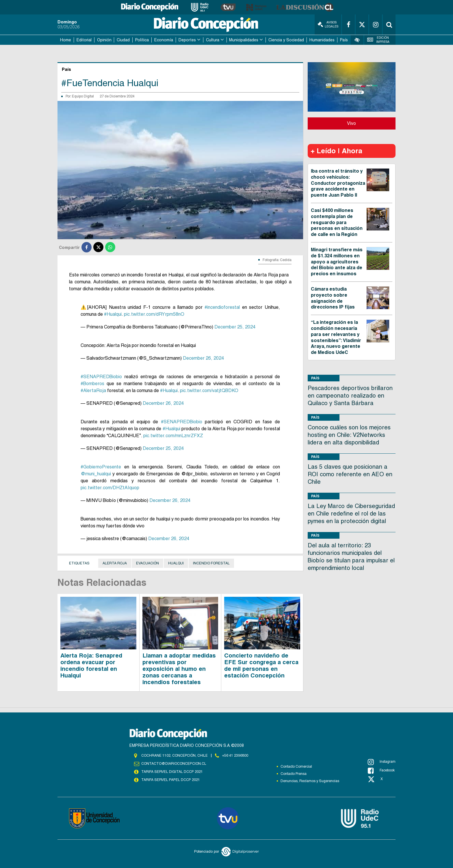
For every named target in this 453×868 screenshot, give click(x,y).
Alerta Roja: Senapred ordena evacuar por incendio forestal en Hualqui (91, 665)
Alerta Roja (115, 563)
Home (66, 40)
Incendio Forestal (211, 563)
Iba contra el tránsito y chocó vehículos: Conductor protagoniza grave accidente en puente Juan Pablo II (338, 183)
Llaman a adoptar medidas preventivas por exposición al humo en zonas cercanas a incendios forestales (179, 669)
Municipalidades (244, 40)
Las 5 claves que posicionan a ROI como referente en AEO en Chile (350, 474)
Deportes (187, 40)
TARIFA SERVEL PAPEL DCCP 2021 (170, 780)
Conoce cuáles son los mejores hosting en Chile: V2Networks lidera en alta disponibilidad (349, 435)
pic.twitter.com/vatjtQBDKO (209, 390)
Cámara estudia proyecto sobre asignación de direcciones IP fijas (333, 298)
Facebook (381, 771)
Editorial (84, 40)
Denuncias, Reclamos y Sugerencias (310, 781)
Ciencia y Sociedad (286, 40)
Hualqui (176, 563)
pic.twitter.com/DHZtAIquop (110, 488)
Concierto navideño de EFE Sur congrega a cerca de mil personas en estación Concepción (261, 665)
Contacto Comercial (296, 767)
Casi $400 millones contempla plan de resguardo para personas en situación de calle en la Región (337, 222)
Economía (164, 40)
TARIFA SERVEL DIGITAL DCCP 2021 (172, 772)
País (344, 40)
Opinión (104, 40)
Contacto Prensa (294, 774)
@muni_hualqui (96, 474)
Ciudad (123, 40)
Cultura (213, 40)
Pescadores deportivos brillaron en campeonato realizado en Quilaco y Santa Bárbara (350, 396)
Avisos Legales (328, 24)
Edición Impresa (378, 40)
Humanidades (322, 40)
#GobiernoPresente (101, 467)
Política (142, 40)
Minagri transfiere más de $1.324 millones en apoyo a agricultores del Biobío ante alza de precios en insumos (337, 262)
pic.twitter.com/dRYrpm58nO (154, 314)
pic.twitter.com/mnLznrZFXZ (173, 436)
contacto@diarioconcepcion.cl (174, 764)
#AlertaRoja (93, 390)
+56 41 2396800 (235, 756)
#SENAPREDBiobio (101, 377)
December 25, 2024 (235, 327)
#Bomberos (92, 384)
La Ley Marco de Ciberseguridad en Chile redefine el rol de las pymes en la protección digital (351, 514)
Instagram (382, 762)
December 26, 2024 (203, 358)
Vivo (351, 123)
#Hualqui (113, 314)
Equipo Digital (83, 96)
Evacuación (147, 563)
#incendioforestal (222, 307)
